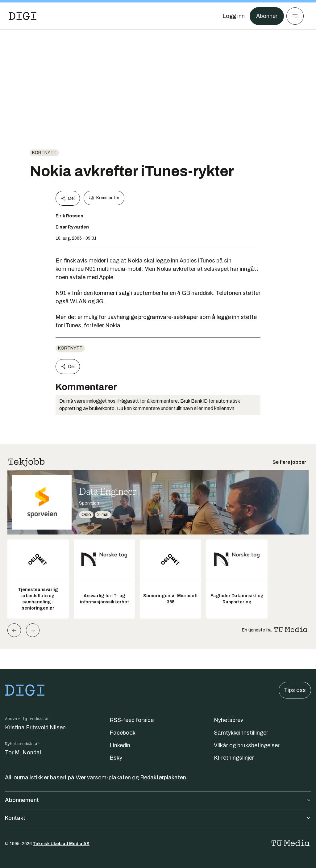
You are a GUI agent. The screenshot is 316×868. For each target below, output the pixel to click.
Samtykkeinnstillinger (241, 733)
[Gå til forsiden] (23, 16)
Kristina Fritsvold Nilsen (35, 728)
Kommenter (104, 198)
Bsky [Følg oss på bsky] (116, 758)
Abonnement (158, 800)
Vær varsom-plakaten (103, 778)
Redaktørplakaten (163, 778)
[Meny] (295, 16)
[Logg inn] (234, 16)
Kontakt (158, 818)
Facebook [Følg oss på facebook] (123, 733)
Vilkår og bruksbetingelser (247, 745)
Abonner (267, 16)
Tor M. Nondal (23, 753)
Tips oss (295, 690)
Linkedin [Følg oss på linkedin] (120, 745)
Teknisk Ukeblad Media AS (61, 844)
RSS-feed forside (132, 720)
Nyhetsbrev (229, 720)
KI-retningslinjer (234, 758)
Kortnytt (44, 153)
